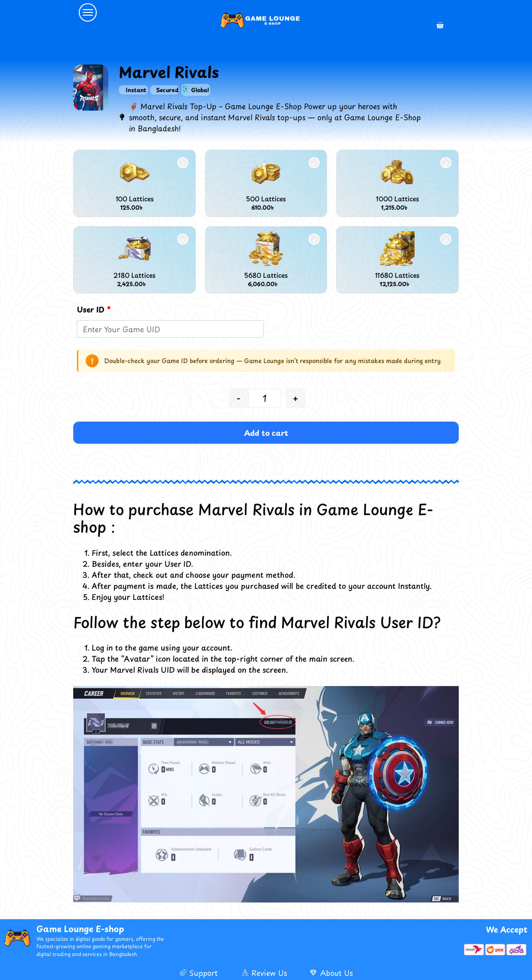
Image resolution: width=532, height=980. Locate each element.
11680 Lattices (397, 276)
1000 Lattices (398, 199)
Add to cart (266, 433)
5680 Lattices (266, 276)
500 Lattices (266, 199)
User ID (94, 309)
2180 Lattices (134, 276)
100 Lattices (135, 199)
